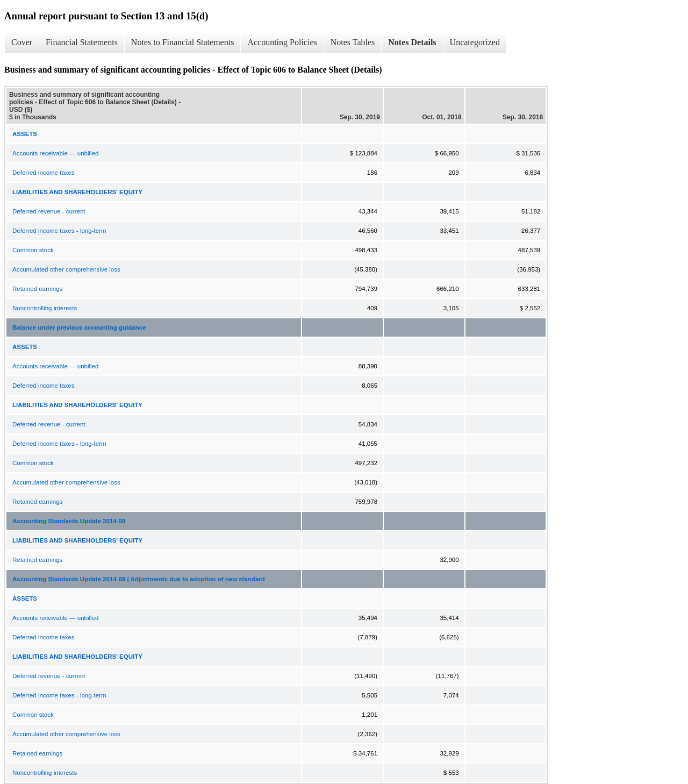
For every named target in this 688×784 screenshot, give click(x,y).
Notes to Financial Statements (183, 42)
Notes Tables (353, 42)
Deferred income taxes (44, 173)
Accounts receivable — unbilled (55, 153)
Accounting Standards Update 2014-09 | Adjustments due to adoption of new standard (139, 579)
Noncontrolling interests (45, 308)
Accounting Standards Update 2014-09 (69, 521)
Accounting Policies (282, 42)
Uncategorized (475, 42)
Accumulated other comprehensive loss (66, 269)
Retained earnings (37, 289)
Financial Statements (82, 42)
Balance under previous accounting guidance (79, 327)
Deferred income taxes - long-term (59, 231)
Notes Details (412, 42)
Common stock (33, 250)
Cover (22, 42)
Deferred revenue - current (49, 211)
